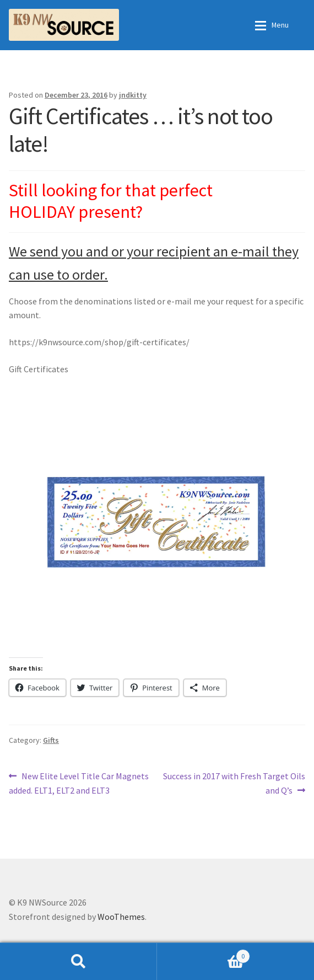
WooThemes (121, 917)
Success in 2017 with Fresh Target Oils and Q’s (234, 783)
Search (78, 961)
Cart (204, 954)
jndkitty (133, 95)
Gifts (51, 740)
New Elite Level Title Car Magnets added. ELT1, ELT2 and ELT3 (79, 783)
